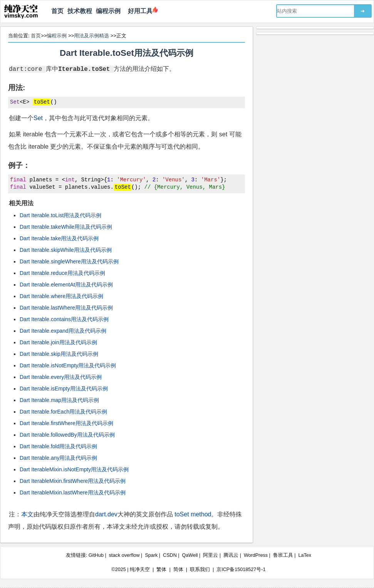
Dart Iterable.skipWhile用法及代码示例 (66, 250)
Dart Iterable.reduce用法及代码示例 (62, 273)
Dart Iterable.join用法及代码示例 (58, 342)
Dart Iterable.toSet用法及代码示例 (127, 53)
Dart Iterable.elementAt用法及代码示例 (66, 285)
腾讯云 (231, 555)
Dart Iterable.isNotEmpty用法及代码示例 (68, 365)
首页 (57, 11)
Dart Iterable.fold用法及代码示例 (59, 446)
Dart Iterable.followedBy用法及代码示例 (67, 435)
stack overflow (124, 555)
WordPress (256, 555)
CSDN (170, 555)
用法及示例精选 (91, 36)
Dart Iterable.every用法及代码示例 (61, 377)
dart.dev (106, 514)
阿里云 (210, 555)
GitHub (96, 555)
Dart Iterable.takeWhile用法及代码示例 (66, 227)
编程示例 (108, 11)
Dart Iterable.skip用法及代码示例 (59, 354)
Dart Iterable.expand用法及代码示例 (63, 331)
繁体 (161, 570)
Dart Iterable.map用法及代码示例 (59, 400)
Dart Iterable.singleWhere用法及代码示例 (69, 261)
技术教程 (80, 11)
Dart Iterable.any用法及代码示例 (59, 458)
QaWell (190, 555)
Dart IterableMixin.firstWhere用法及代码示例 (73, 481)
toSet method (193, 514)
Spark (151, 555)
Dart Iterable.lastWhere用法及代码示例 (66, 308)
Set (38, 118)
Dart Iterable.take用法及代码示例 (59, 238)
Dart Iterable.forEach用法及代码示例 (63, 412)
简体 (178, 570)
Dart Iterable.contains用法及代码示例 (64, 319)
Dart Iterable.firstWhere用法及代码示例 (66, 423)
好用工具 (138, 11)
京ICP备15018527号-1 (241, 570)
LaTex (305, 555)
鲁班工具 (283, 555)
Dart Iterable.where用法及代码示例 (61, 296)
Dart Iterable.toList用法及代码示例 (60, 215)
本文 (27, 514)
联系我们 (200, 570)
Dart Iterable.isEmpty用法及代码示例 (64, 389)
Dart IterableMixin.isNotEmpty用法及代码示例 (74, 469)
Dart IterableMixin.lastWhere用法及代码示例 (73, 493)
